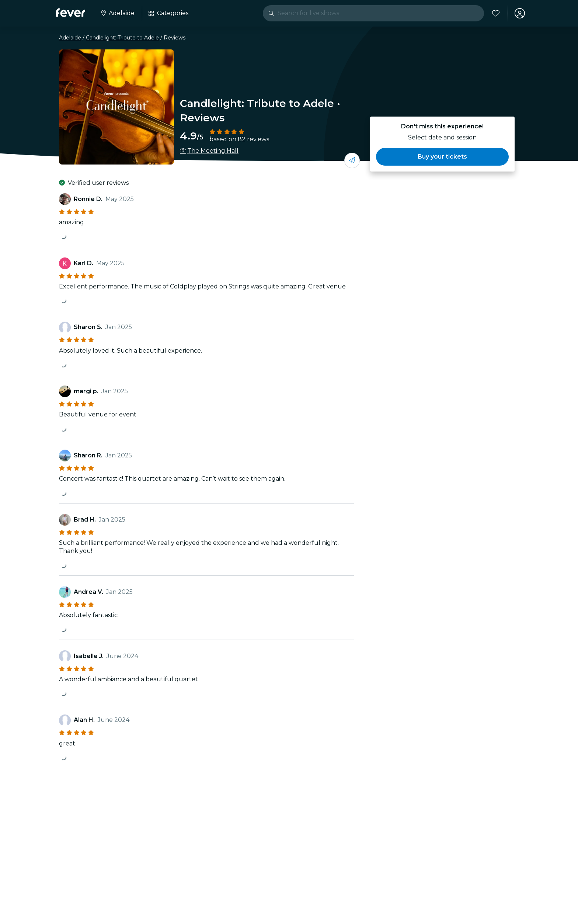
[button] (442, 157)
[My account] (520, 13)
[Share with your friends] (352, 160)
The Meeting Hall (213, 151)
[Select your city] (117, 13)
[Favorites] (496, 13)
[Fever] (71, 13)
